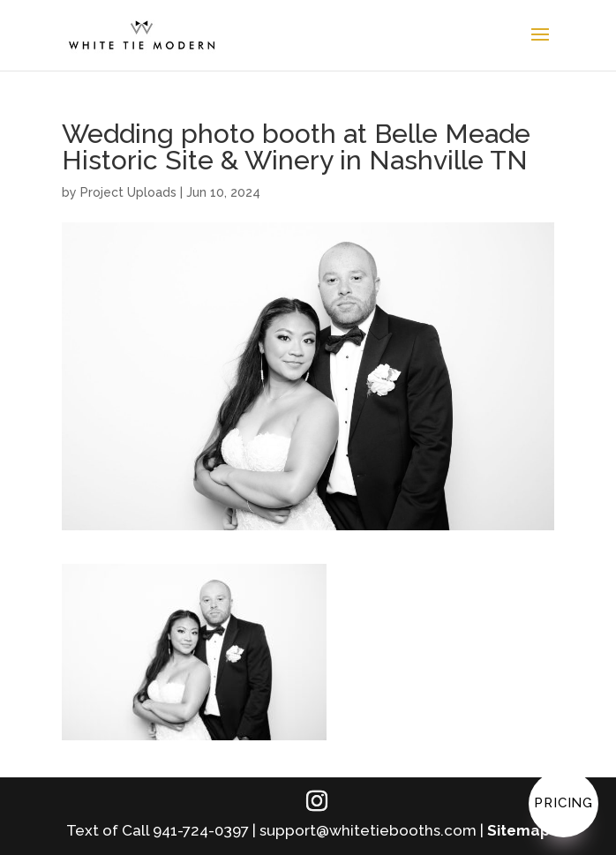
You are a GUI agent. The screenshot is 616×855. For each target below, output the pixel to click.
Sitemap (518, 830)
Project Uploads (128, 192)
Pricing (563, 803)
